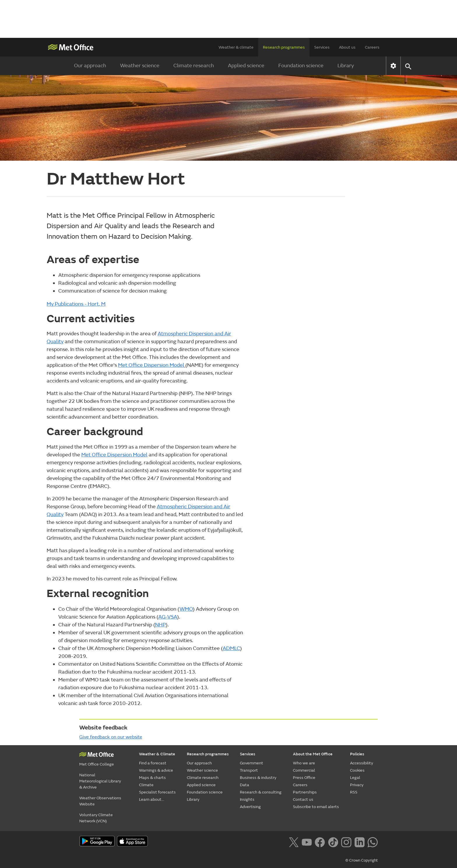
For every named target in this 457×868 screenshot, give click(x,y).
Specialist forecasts (157, 792)
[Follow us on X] (294, 842)
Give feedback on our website (111, 737)
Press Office (304, 778)
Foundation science (301, 66)
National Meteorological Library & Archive (100, 781)
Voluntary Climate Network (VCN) (96, 818)
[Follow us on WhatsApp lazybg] (373, 842)
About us (347, 47)
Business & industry (258, 778)
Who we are (304, 763)
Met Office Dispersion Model (151, 365)
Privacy (357, 785)
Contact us (303, 799)
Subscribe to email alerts (316, 807)
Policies (357, 754)
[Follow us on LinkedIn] (360, 842)
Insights (247, 799)
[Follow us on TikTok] (333, 842)
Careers (372, 47)
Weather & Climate (157, 754)
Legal (355, 778)
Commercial (304, 770)
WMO (186, 609)
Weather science (140, 66)
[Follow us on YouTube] (307, 842)
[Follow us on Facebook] (320, 842)
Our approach (90, 66)
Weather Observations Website (100, 801)
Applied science (246, 66)
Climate (146, 785)
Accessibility (362, 763)
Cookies (357, 770)
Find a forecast (153, 763)
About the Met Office (313, 754)
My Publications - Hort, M (76, 304)
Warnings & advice (156, 770)
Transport (249, 770)
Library (346, 66)
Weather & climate (236, 47)
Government (252, 763)
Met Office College (97, 764)
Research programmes (284, 47)
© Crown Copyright (362, 860)
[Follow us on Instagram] (346, 842)
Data (245, 785)
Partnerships (305, 792)
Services (322, 47)
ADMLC (231, 648)
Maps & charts (152, 778)
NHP (160, 625)
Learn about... (152, 799)
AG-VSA (168, 617)
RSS (354, 792)
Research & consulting (261, 792)
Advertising (250, 807)
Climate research (194, 66)
